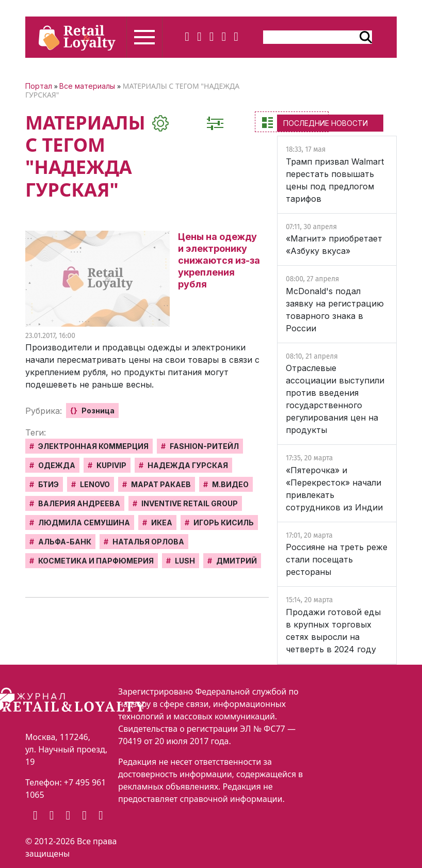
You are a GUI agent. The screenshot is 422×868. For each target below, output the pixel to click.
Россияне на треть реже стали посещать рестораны (337, 559)
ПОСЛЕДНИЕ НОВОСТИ (326, 123)
